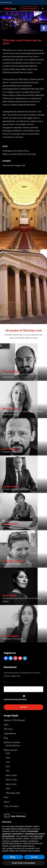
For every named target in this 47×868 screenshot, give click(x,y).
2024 (8, 758)
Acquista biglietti (29, 8)
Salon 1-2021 (11, 784)
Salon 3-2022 (11, 775)
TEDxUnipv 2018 (13, 793)
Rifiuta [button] (13, 857)
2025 (8, 753)
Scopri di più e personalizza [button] (23, 863)
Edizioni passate (11, 750)
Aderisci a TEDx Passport (14, 720)
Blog (6, 738)
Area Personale (6, 2)
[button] (44, 28)
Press (6, 797)
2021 (8, 771)
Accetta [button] (34, 857)
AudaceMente (10, 734)
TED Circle (8, 729)
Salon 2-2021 (11, 780)
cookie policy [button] (38, 836)
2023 (8, 762)
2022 (8, 766)
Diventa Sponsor (13, 746)
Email (6, 682)
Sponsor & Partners (12, 742)
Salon (6, 725)
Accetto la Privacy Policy (15, 699)
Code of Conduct (11, 806)
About (6, 802)
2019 (8, 789)
